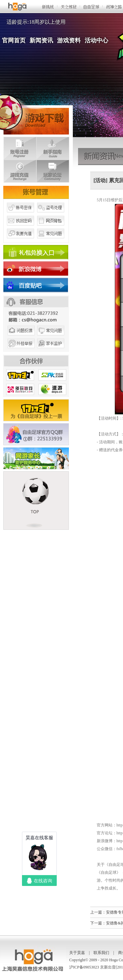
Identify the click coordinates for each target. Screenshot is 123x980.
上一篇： (98, 912)
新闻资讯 (41, 40)
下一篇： (98, 923)
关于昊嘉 (77, 953)
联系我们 (101, 953)
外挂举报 (20, 351)
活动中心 (96, 40)
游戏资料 (69, 40)
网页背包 (51, 228)
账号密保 (20, 215)
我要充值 (20, 241)
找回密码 (20, 228)
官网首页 (14, 40)
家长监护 (51, 351)
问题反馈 (20, 338)
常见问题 (51, 241)
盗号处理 (51, 215)
